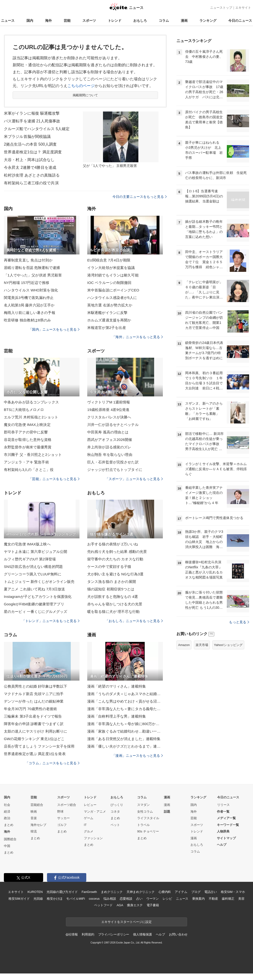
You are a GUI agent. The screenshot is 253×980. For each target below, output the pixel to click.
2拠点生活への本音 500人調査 (30, 144)
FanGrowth (89, 892)
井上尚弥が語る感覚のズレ (109, 447)
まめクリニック (112, 892)
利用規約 (88, 934)
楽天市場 (202, 645)
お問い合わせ (178, 934)
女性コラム (145, 812)
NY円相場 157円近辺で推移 (27, 283)
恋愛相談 (126, 899)
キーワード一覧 (228, 825)
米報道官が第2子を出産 (107, 328)
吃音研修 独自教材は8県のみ (27, 320)
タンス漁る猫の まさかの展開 (112, 582)
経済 (7, 812)
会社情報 (72, 934)
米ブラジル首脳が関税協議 (27, 137)
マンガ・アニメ (95, 812)
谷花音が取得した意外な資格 (28, 440)
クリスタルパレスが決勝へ (109, 417)
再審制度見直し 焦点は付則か (28, 260)
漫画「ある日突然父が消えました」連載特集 (124, 739)
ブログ (196, 892)
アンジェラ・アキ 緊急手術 (26, 462)
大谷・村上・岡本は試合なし (29, 160)
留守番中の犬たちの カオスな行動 (115, 559)
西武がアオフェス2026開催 (110, 440)
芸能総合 (37, 805)
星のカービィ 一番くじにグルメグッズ (36, 612)
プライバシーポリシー (114, 934)
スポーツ (89, 21)
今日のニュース (240, 21)
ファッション (93, 838)
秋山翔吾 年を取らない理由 (110, 455)
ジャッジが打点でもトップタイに (115, 470)
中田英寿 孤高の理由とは (108, 432)
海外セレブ (38, 825)
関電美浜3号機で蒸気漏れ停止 (29, 298)
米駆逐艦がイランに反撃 (107, 313)
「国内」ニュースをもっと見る (54, 329)
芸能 (67, 21)
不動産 (213, 899)
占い (139, 899)
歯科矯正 (228, 899)
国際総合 (10, 839)
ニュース (8, 21)
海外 (48, 21)
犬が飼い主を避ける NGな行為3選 (115, 574)
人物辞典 (223, 831)
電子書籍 (153, 905)
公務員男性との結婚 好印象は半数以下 (36, 686)
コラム (164, 21)
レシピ (167, 899)
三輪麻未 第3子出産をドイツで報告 (33, 716)
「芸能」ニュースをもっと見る (54, 479)
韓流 (34, 831)
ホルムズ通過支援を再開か (109, 320)
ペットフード (103, 905)
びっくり (117, 805)
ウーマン (153, 899)
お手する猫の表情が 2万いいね (113, 544)
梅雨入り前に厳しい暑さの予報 (30, 313)
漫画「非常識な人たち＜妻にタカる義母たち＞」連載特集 (125, 709)
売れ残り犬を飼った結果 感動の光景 (117, 552)
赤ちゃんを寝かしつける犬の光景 (115, 604)
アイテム (181, 892)
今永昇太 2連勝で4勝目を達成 (30, 167)
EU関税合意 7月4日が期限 (109, 260)
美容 (241, 899)
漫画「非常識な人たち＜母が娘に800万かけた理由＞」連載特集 (125, 724)
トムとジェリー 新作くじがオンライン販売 (39, 582)
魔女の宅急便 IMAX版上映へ (27, 544)
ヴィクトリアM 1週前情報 (109, 402)
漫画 (184, 21)
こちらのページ (81, 86)
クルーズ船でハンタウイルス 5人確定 (37, 129)
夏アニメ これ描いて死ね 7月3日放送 (34, 589)
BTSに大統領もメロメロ (24, 410)
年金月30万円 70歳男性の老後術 (31, 709)
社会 (7, 805)
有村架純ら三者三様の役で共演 (31, 183)
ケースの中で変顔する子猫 (109, 567)
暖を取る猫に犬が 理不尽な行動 (113, 612)
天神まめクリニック (141, 892)
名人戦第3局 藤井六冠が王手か (29, 305)
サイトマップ (226, 838)
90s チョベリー (148, 831)
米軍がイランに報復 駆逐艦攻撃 (32, 113)
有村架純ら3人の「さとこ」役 (29, 470)
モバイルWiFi (75, 899)
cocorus (94, 899)
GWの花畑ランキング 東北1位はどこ (34, 739)
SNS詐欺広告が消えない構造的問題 (33, 567)
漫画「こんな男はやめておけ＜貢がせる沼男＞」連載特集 (125, 701)
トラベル (143, 825)
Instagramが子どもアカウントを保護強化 (38, 597)
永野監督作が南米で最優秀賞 (28, 447)
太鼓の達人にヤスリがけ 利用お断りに (36, 731)
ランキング (208, 21)
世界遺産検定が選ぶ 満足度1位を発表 (35, 754)
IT (85, 825)
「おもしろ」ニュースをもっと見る (134, 621)
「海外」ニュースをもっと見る (137, 337)
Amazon (184, 645)
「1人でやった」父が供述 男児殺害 (33, 275)
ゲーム (89, 818)
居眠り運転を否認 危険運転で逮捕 (32, 268)
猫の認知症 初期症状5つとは (111, 589)
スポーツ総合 (67, 805)
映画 (34, 812)
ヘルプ (222, 845)
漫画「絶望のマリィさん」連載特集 (117, 686)
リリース (223, 805)
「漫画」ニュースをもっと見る (137, 756)
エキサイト (243, 8)
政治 (7, 818)
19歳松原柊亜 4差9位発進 (108, 410)
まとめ (9, 825)
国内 (30, 21)
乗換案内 (198, 899)
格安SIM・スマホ (233, 892)
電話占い (210, 892)
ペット (115, 825)
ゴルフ (62, 825)
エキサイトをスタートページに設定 (126, 922)
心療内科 (165, 892)
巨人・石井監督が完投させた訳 (113, 462)
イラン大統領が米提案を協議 (111, 268)
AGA (120, 905)
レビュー (90, 805)
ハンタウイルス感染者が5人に (112, 298)
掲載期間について (85, 95)
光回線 (38, 899)
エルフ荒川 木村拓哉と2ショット (31, 417)
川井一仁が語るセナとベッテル (113, 425)
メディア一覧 (226, 818)
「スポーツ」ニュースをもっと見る (134, 479)
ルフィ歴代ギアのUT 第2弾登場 (30, 559)
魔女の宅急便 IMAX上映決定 (27, 425)
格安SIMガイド (19, 899)
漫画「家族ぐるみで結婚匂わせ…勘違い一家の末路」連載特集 (125, 731)
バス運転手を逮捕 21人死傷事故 (32, 121)
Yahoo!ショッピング (228, 645)
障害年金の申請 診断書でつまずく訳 (34, 724)
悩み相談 (110, 899)
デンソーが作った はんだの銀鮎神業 (34, 701)
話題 (167, 812)
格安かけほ (55, 899)
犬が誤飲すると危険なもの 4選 (113, 597)
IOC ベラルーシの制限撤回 (109, 283)
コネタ (115, 812)
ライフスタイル (148, 818)
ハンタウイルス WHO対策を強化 (31, 290)
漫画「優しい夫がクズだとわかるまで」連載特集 (125, 746)
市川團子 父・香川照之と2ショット (33, 455)
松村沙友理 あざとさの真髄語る (32, 175)
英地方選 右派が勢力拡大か (110, 305)
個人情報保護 (142, 934)
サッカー (63, 818)
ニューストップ (221, 8)
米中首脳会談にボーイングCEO (113, 290)
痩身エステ (135, 905)
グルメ (89, 831)
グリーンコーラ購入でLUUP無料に (33, 574)
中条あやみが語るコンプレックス (31, 402)
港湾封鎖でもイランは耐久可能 (113, 275)
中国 (7, 846)
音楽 (34, 818)
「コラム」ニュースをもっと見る (52, 763)
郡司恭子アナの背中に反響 (26, 432)
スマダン (143, 805)
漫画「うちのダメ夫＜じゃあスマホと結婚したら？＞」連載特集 (125, 694)
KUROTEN (35, 892)
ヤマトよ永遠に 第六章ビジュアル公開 (36, 552)
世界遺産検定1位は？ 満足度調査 (33, 152)
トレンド (115, 21)
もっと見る (239, 622)
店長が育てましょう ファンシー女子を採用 (39, 746)
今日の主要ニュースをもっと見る (140, 197)
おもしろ (140, 21)
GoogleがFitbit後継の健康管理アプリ (34, 604)
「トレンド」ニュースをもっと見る (51, 621)
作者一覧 (223, 812)
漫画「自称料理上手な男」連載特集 (117, 716)
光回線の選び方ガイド (62, 892)
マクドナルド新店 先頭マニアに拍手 (34, 694)
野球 (60, 812)
